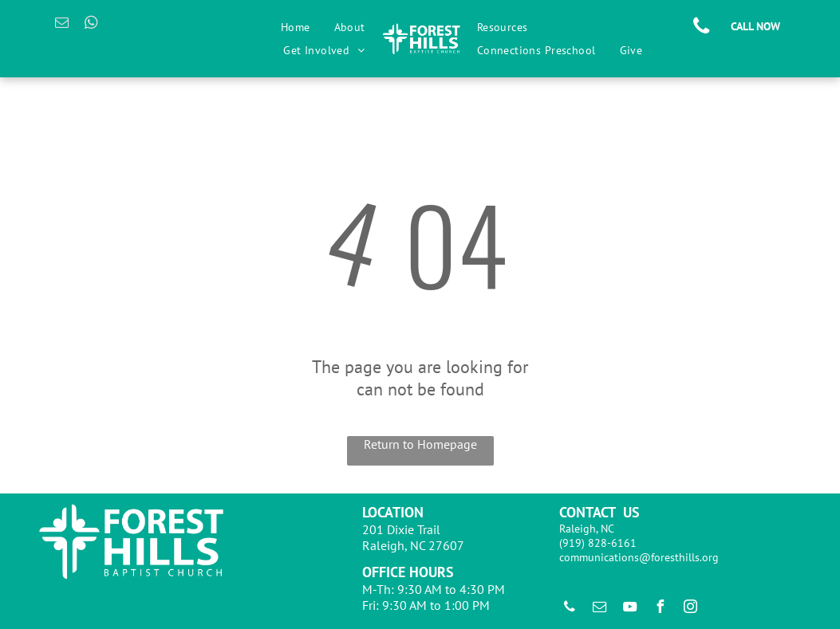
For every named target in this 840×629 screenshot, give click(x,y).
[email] (62, 25)
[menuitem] (296, 27)
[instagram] (691, 609)
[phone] (570, 609)
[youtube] (630, 609)
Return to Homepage (420, 444)
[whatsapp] (91, 25)
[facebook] (661, 609)
